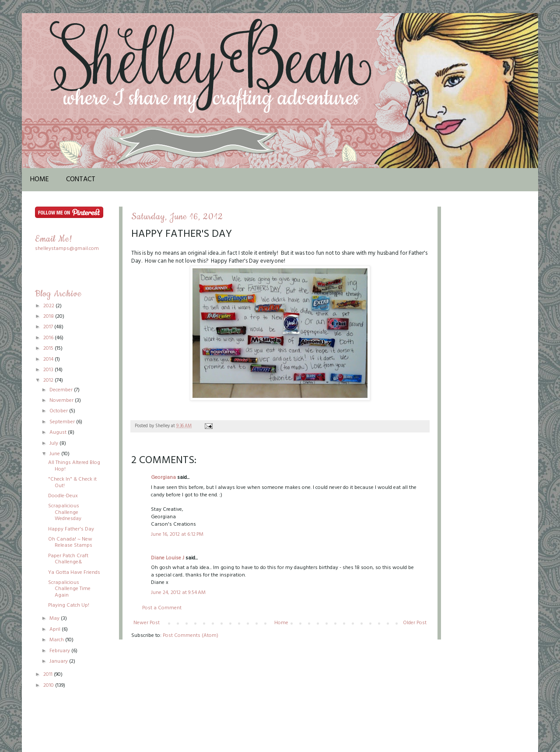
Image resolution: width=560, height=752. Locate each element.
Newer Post (147, 623)
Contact (81, 179)
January (59, 661)
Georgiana (163, 478)
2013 (49, 370)
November (62, 401)
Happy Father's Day (71, 529)
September (63, 422)
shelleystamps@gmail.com (67, 249)
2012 (49, 380)
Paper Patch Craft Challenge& (68, 559)
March (57, 640)
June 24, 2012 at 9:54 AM (178, 593)
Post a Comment (162, 608)
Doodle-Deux (63, 496)
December (62, 390)
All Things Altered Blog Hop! (74, 466)
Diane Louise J (168, 558)
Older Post (415, 623)
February (60, 651)
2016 (49, 338)
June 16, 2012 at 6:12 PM (177, 534)
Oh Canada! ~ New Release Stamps (70, 542)
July (54, 443)
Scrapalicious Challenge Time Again (69, 589)
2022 (49, 306)
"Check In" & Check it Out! (72, 482)
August (59, 432)
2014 (49, 359)
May (55, 618)
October (59, 411)
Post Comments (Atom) (191, 636)
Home (40, 179)
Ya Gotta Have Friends (74, 573)
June (55, 454)
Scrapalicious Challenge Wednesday (65, 512)
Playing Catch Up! (69, 605)
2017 (49, 327)
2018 (49, 316)
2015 (49, 348)
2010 (49, 685)
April (56, 629)
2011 (49, 675)
